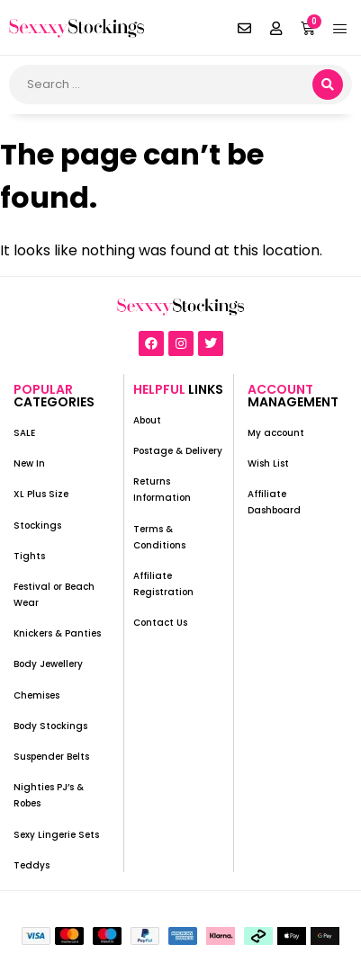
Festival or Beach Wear (54, 595)
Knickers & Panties (57, 633)
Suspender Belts (51, 757)
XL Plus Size (41, 494)
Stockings (37, 526)
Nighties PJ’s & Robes (49, 795)
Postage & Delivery (178, 451)
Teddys (32, 865)
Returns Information (162, 490)
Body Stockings (50, 726)
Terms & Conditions (159, 537)
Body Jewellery (48, 664)
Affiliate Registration (163, 584)
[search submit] (328, 85)
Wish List (268, 463)
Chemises (36, 695)
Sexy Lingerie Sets (56, 835)
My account (276, 433)
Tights (29, 556)
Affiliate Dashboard (274, 502)
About (147, 420)
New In (29, 463)
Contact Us (160, 623)
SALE (24, 433)
